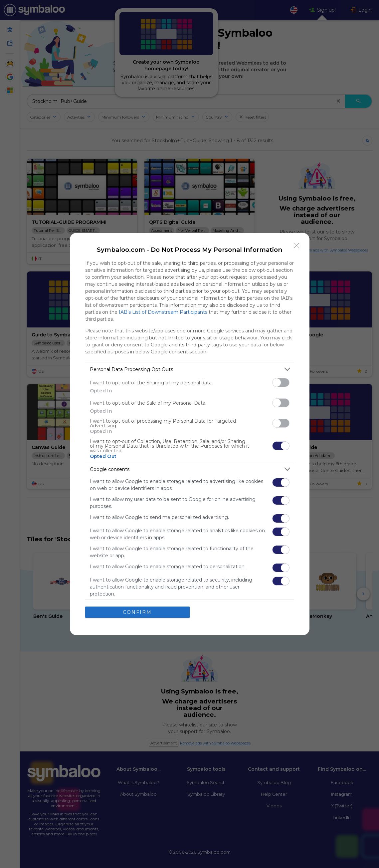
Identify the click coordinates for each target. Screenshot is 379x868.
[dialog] (190, 434)
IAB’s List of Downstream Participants (163, 312)
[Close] (296, 246)
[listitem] (190, 369)
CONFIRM (137, 612)
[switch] (281, 383)
